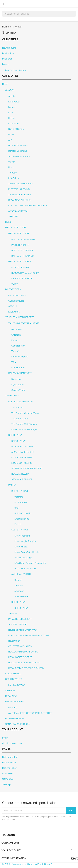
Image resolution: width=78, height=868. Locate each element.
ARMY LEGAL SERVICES (23, 452)
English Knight (22, 519)
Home (5, 84)
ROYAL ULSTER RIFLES (25, 568)
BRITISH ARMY (15, 435)
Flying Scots (17, 385)
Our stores (8, 773)
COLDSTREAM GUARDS (20, 646)
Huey (11, 167)
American (19, 591)
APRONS (13, 306)
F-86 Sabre (14, 123)
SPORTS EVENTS (14, 679)
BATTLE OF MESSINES (22, 250)
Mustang (13, 707)
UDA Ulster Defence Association (30, 563)
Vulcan (12, 162)
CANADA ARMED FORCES (18, 724)
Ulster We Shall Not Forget (24, 429)
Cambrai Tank (18, 346)
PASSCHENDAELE (20, 245)
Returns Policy (9, 768)
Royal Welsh (14, 641)
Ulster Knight (21, 547)
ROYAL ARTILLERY (20, 474)
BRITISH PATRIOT (20, 491)
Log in (5, 738)
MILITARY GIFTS (13, 289)
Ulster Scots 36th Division (27, 552)
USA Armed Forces (14, 701)
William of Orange (23, 558)
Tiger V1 (15, 351)
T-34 (14, 362)
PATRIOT (13, 485)
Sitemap (6, 784)
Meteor (12, 107)
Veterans (19, 497)
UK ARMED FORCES (15, 718)
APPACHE (13, 216)
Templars (13, 613)
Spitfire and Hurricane (19, 156)
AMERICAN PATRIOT (21, 574)
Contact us (8, 779)
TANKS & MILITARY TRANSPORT (24, 323)
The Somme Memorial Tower (25, 413)
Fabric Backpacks (17, 295)
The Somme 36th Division (24, 424)
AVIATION (10, 90)
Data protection (10, 757)
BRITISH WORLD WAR (16, 227)
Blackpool (16, 379)
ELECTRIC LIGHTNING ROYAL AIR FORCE (28, 205)
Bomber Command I (18, 145)
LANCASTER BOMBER (22, 278)
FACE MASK (14, 312)
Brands (6, 64)
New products (9, 48)
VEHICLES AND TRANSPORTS (20, 317)
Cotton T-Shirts (13, 674)
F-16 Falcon (14, 178)
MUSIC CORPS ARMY (22, 463)
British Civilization (23, 513)
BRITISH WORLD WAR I (19, 233)
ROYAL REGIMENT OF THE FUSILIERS (26, 668)
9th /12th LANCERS (18, 624)
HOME (8, 222)
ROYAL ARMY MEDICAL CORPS (23, 652)
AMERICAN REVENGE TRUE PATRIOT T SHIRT (30, 713)
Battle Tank (17, 329)
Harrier (12, 118)
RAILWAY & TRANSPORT (20, 373)
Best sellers (8, 53)
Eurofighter (14, 102)
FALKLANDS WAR (17, 685)
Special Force (21, 596)
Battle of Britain (16, 129)
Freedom (19, 585)
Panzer (15, 340)
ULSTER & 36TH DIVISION (21, 402)
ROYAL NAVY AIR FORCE (20, 200)
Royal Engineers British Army (23, 630)
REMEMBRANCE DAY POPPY (25, 273)
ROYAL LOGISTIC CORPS (20, 657)
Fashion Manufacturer (16, 70)
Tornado (13, 173)
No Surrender (21, 502)
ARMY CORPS (12, 395)
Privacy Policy (9, 762)
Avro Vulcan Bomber (18, 211)
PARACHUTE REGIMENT (20, 619)
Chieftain (16, 335)
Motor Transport (20, 357)
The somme (17, 408)
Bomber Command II (18, 151)
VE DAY (15, 284)
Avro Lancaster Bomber (20, 194)
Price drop (7, 59)
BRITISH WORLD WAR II (20, 261)
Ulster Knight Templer (25, 541)
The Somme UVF (20, 419)
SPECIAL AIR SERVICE (22, 479)
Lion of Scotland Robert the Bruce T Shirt (29, 635)
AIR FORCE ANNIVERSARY (21, 184)
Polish (11, 134)
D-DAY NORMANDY (21, 267)
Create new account (12, 743)
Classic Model (18, 390)
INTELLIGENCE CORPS (22, 446)
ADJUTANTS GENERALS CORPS (27, 468)
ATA (10, 140)
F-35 (11, 113)
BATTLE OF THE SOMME (23, 239)
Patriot (18, 524)
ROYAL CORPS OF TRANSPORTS (24, 663)
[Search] (39, 14)
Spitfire (12, 96)
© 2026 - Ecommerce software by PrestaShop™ (27, 864)
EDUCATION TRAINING (22, 457)
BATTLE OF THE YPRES (22, 256)
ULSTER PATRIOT (20, 530)
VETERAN (10, 690)
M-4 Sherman (18, 368)
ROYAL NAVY (11, 696)
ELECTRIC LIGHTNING (19, 189)
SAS (16, 508)
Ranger (18, 580)
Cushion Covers (16, 301)
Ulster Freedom (22, 536)
